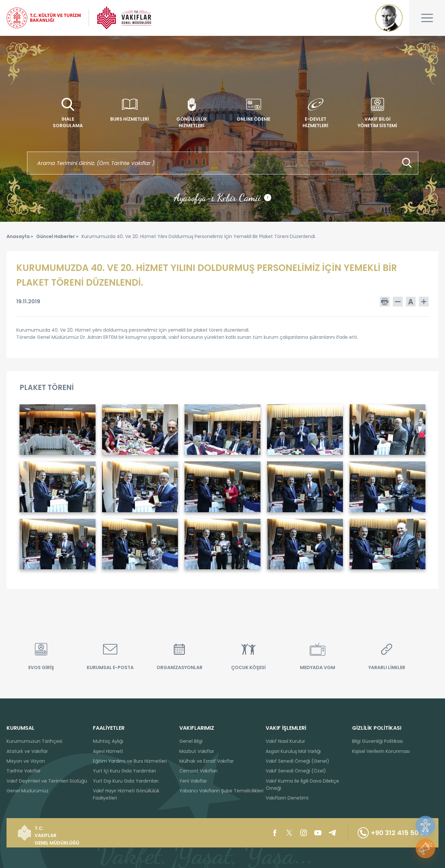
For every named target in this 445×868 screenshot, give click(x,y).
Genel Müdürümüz (28, 791)
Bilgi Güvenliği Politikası (378, 741)
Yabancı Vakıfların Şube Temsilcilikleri (221, 791)
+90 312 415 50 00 (393, 833)
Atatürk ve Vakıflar (27, 751)
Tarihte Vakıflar (24, 771)
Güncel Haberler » (57, 236)
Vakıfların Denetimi (287, 798)
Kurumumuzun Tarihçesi (34, 741)
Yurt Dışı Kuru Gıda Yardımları (126, 781)
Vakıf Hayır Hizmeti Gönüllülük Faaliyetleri (126, 794)
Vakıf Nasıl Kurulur (285, 741)
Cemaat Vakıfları (198, 771)
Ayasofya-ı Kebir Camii (222, 198)
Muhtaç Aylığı (108, 741)
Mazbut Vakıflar (197, 751)
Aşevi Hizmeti (108, 751)
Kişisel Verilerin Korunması (381, 751)
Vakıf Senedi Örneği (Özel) (296, 771)
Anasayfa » (20, 236)
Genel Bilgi (191, 741)
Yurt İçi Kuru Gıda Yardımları (124, 771)
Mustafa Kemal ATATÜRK (389, 18)
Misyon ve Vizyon (26, 761)
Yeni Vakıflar (193, 781)
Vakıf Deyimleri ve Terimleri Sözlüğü (47, 781)
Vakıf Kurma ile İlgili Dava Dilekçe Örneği (302, 785)
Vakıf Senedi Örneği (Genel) (297, 761)
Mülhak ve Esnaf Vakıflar (207, 761)
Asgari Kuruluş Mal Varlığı (293, 751)
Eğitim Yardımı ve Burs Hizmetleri (130, 761)
